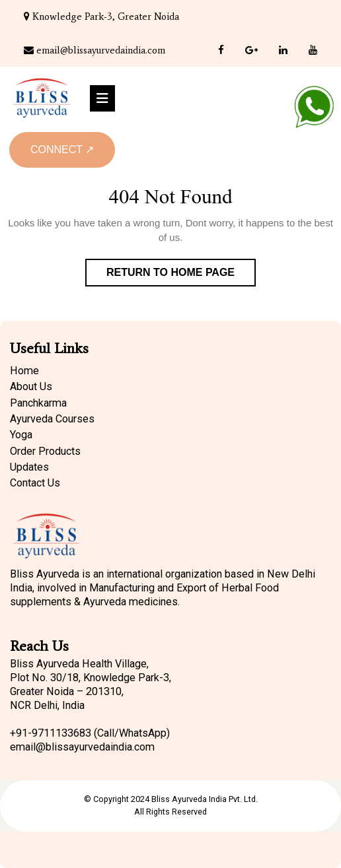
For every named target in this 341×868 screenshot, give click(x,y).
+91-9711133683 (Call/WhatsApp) (90, 733)
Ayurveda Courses (52, 419)
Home (24, 371)
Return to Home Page (181, 275)
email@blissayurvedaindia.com (95, 50)
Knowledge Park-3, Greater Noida (101, 17)
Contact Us (35, 483)
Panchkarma (38, 403)
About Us (31, 386)
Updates (29, 467)
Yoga (21, 435)
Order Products (45, 451)
